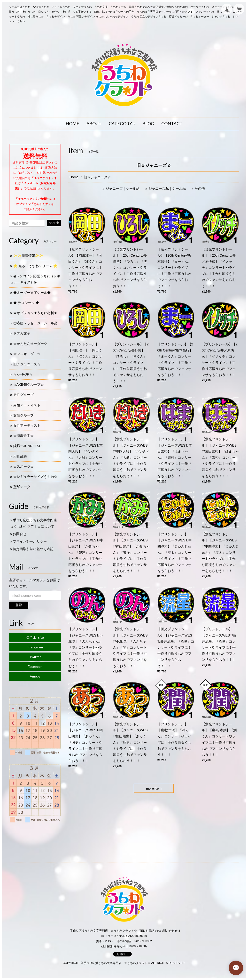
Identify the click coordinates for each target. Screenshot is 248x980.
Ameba (35, 676)
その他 (200, 188)
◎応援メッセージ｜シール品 (35, 323)
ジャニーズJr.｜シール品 (167, 188)
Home (74, 177)
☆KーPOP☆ (23, 374)
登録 (19, 605)
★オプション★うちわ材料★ (35, 313)
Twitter (35, 657)
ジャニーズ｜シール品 (123, 188)
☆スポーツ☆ (23, 466)
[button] (122, 124)
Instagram (35, 647)
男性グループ (23, 395)
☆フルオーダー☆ (27, 354)
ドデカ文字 (22, 333)
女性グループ (23, 415)
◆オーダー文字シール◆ (32, 293)
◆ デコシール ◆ (26, 303)
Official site (35, 637)
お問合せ (20, 534)
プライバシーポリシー (30, 541)
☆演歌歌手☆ (23, 436)
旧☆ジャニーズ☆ (27, 364)
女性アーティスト (27, 425)
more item (154, 788)
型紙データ (22, 487)
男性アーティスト (27, 405)
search (54, 223)
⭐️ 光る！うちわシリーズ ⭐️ (35, 266)
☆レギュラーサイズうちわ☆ (35, 477)
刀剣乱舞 (20, 456)
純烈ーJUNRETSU (27, 446)
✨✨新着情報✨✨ (28, 256)
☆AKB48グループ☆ (29, 384)
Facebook (35, 666)
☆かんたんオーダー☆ (30, 344)
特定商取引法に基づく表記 (33, 549)
